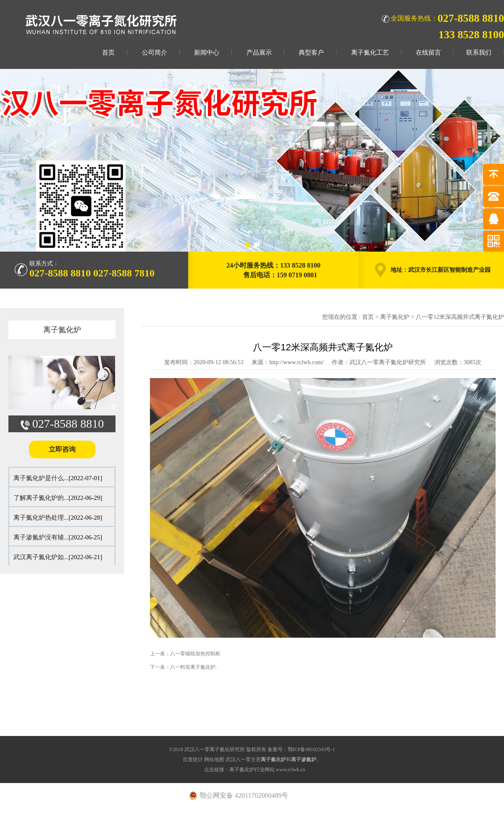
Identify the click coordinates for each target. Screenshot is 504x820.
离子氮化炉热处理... (41, 518)
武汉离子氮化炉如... (41, 557)
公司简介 (155, 53)
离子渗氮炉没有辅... (41, 537)
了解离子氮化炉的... (41, 498)
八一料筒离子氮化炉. (193, 667)
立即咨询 (62, 449)
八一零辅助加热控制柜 (195, 654)
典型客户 (311, 53)
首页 (108, 53)
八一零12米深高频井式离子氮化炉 (460, 317)
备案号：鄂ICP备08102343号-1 (301, 749)
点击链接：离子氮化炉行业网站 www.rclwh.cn (255, 770)
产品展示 (259, 53)
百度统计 (193, 760)
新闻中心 (207, 53)
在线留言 (428, 53)
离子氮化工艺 (370, 53)
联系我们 (479, 53)
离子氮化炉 (62, 330)
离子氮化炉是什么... (41, 478)
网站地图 (214, 760)
